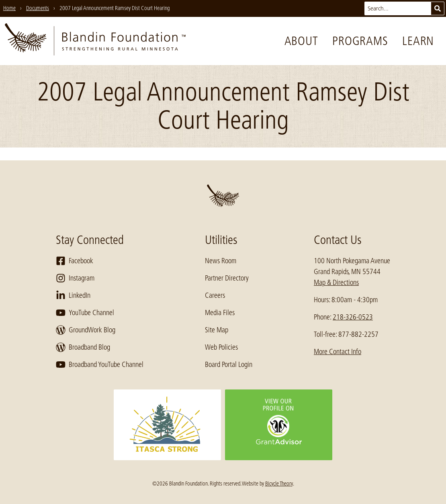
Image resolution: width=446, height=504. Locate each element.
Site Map (217, 330)
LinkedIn (73, 295)
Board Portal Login (229, 365)
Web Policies (221, 347)
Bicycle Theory (279, 484)
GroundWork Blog (86, 330)
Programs (360, 41)
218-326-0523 (353, 317)
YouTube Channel (85, 313)
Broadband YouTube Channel (100, 365)
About (301, 41)
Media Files (220, 313)
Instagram (75, 278)
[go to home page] (95, 41)
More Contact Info (338, 352)
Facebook (75, 261)
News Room (221, 261)
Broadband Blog (83, 347)
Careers (215, 295)
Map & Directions (336, 283)
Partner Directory (227, 278)
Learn (418, 41)
